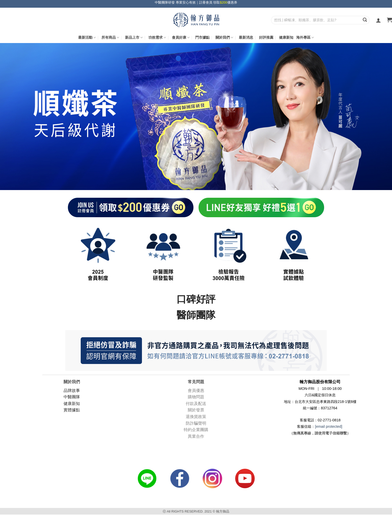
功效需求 (157, 38)
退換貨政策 (196, 417)
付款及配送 (196, 404)
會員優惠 (196, 390)
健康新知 (286, 37)
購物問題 (196, 397)
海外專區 (305, 38)
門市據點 (202, 37)
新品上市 (134, 38)
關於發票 (196, 410)
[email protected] (328, 426)
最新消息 (246, 37)
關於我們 (224, 38)
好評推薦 (266, 37)
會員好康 (181, 38)
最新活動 (87, 38)
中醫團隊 (72, 397)
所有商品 (110, 38)
